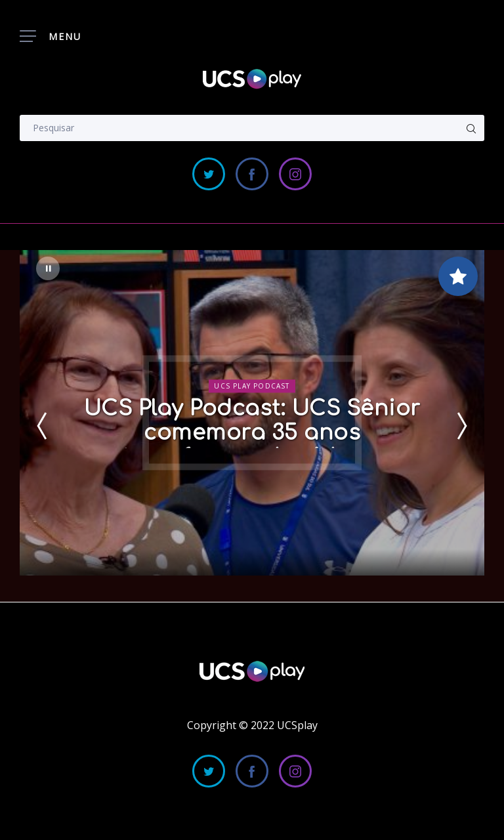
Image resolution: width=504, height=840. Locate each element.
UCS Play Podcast (252, 386)
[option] (252, 413)
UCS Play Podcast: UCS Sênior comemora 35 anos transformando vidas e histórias (252, 445)
